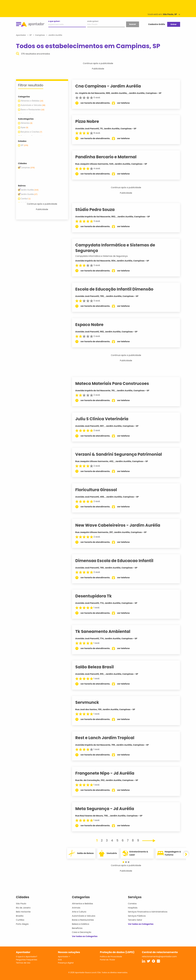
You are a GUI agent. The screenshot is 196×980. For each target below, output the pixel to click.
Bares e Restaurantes (83, 920)
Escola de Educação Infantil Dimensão (118, 289)
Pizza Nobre (90, 121)
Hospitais (133, 908)
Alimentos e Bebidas (82, 904)
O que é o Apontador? (27, 957)
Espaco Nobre (93, 325)
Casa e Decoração (82, 932)
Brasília (20, 916)
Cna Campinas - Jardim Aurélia (111, 86)
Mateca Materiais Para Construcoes (115, 383)
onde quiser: (93, 21)
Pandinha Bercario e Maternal (109, 157)
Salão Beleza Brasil (98, 667)
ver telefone (127, 103)
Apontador (21, 35)
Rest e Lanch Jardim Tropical (108, 738)
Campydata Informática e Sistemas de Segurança (118, 248)
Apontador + (64, 957)
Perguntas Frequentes (27, 960)
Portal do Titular (108, 960)
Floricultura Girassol (99, 490)
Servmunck (90, 702)
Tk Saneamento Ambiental (106, 631)
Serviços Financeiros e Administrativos (148, 912)
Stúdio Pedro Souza (98, 210)
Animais (76, 908)
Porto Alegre (22, 924)
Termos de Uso (23, 963)
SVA (60, 960)
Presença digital (66, 963)
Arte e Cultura (79, 912)
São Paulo (21, 904)
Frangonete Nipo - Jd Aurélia (108, 773)
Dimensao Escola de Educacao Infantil (118, 561)
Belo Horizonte (23, 912)
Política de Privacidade (111, 957)
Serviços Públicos (137, 916)
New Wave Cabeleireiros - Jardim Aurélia (121, 525)
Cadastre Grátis (157, 24)
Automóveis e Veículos (84, 916)
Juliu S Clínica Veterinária (105, 419)
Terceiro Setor (135, 920)
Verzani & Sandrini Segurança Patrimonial (122, 454)
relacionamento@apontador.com (159, 957)
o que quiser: (54, 21)
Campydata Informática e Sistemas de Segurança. (105, 256)
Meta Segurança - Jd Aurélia (108, 809)
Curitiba (20, 920)
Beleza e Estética (81, 924)
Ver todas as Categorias (85, 936)
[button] (125, 862)
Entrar (174, 24)
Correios (132, 904)
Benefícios (77, 928)
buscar (133, 24)
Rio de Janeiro (23, 908)
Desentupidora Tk (97, 596)
